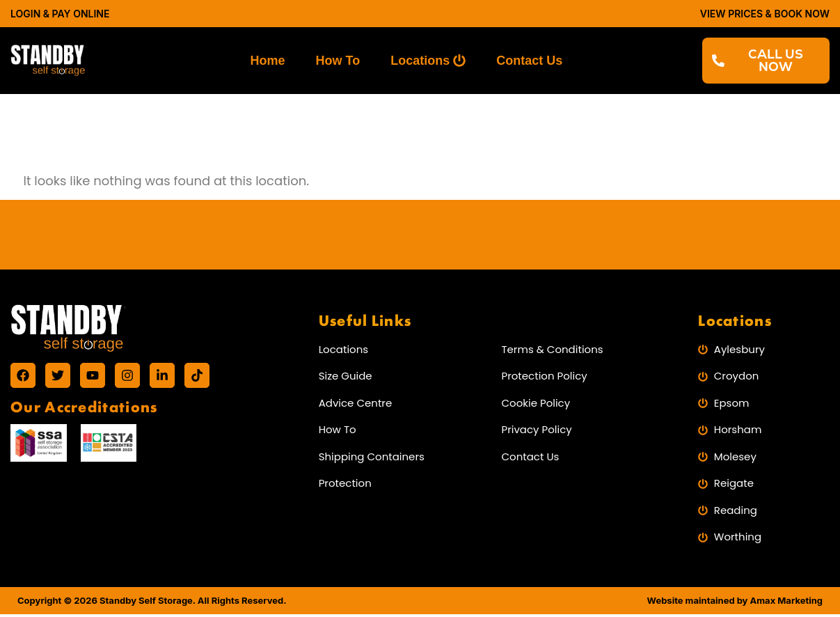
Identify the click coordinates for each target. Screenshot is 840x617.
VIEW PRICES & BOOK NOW (765, 14)
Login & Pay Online (60, 14)
